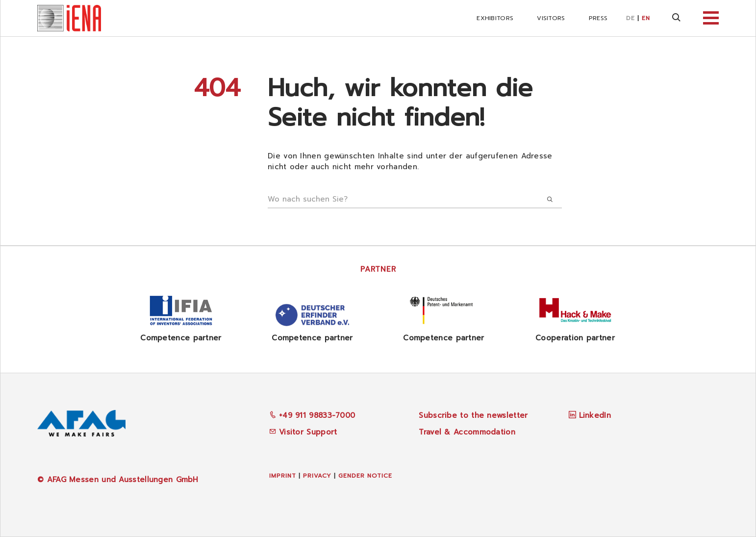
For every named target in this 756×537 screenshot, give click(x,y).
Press (598, 18)
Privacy (317, 476)
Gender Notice (365, 476)
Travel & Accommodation (467, 432)
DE (630, 18)
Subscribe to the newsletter (473, 415)
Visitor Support (303, 432)
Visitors (551, 18)
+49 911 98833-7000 (312, 415)
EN (646, 18)
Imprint (283, 476)
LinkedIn (595, 415)
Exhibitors (495, 18)
